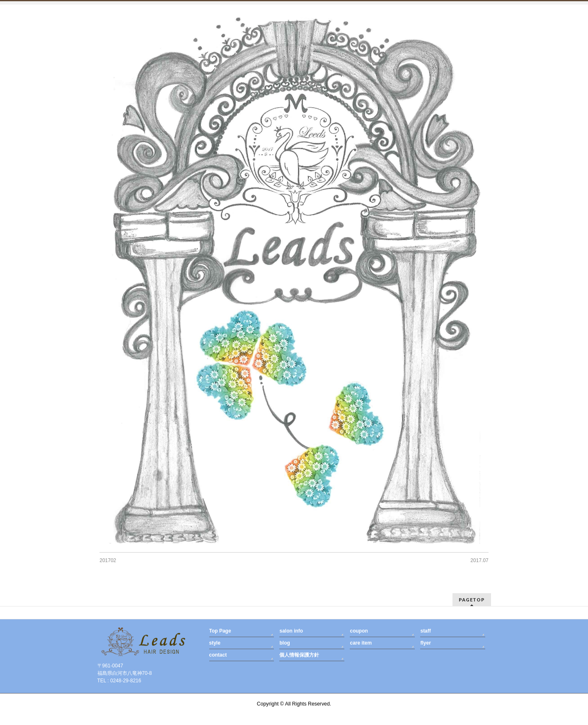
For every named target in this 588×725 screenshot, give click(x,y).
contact (218, 655)
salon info (291, 631)
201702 (108, 560)
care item (361, 643)
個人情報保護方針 (299, 655)
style (215, 643)
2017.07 (479, 560)
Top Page (220, 631)
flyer (425, 643)
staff (425, 631)
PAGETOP (472, 600)
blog (284, 643)
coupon (359, 631)
